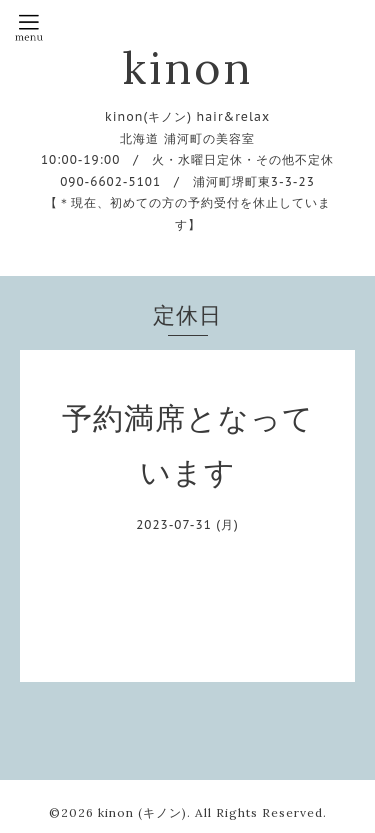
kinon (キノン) (142, 812)
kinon (187, 67)
